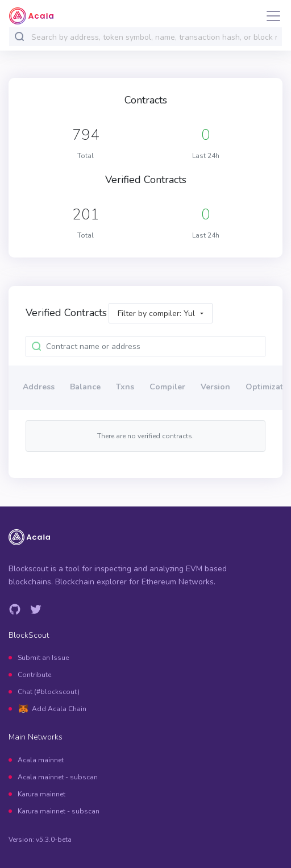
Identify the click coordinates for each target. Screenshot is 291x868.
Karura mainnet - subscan (59, 811)
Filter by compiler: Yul (156, 313)
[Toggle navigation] (270, 16)
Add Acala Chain (59, 709)
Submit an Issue (43, 658)
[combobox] (154, 37)
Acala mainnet (41, 760)
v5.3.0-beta (54, 840)
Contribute (34, 675)
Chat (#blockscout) (49, 692)
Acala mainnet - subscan (58, 777)
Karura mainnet (41, 794)
